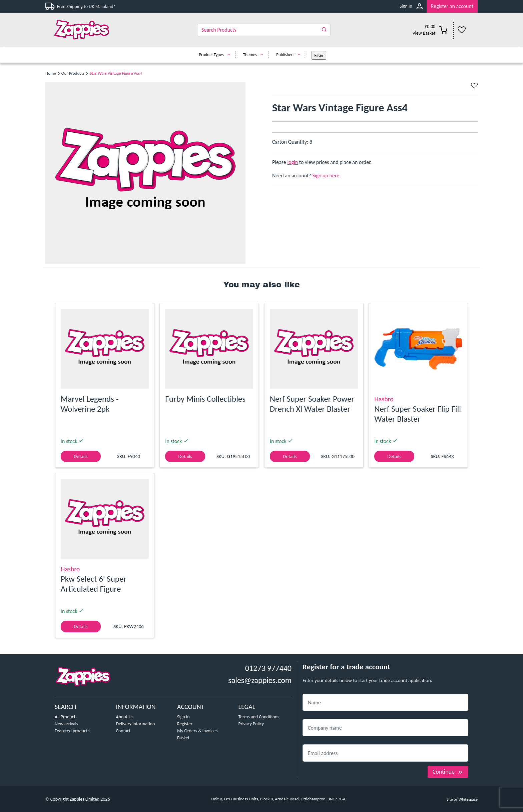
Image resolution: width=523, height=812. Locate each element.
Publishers (290, 54)
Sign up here (326, 175)
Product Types (216, 54)
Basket (183, 738)
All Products (66, 717)
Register (185, 724)
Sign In (406, 6)
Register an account (452, 6)
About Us (125, 717)
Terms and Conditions (259, 717)
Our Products (73, 73)
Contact (123, 731)
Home (51, 73)
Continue (448, 772)
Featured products (72, 731)
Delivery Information (136, 724)
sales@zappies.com (260, 680)
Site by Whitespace (462, 799)
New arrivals (66, 724)
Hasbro (384, 399)
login (293, 162)
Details (81, 456)
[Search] (264, 30)
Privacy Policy (251, 724)
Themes (255, 54)
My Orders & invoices (197, 731)
